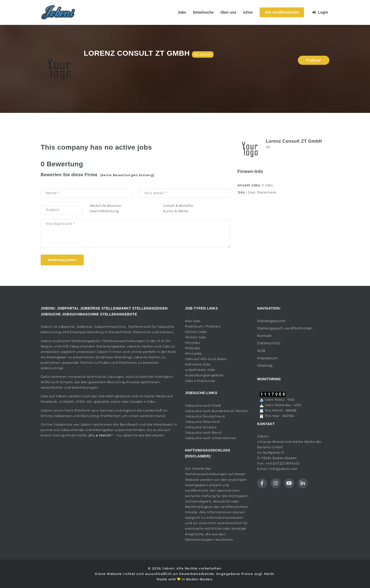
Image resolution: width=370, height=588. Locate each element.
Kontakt (265, 336)
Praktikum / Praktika (203, 326)
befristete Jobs (198, 364)
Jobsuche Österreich (203, 422)
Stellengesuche (271, 321)
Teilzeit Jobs (196, 337)
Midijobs (192, 348)
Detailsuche (203, 12)
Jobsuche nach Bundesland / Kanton (217, 411)
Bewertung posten (62, 260)
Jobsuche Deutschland (205, 416)
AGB (261, 351)
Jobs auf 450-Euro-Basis (206, 359)
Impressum (268, 358)
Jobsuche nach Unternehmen (211, 438)
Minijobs (192, 343)
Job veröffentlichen (282, 12)
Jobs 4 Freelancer (200, 381)
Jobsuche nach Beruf (203, 432)
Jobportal (67, 327)
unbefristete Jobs (200, 370)
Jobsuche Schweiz (201, 427)
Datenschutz (269, 343)
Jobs (182, 12)
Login (320, 12)
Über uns (228, 12)
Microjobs (193, 353)
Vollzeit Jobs (196, 332)
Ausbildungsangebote (204, 375)
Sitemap (265, 365)
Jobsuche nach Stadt (203, 405)
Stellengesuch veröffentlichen (285, 328)
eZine (248, 12)
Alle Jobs (193, 321)
